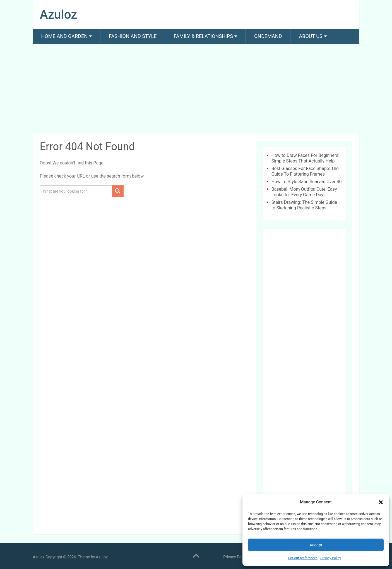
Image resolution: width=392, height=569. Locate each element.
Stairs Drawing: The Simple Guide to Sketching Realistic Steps (304, 205)
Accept (316, 545)
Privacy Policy (331, 558)
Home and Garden (64, 36)
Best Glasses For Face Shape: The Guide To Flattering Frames (305, 171)
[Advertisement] (196, 90)
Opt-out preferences (303, 558)
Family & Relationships (203, 36)
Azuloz (59, 15)
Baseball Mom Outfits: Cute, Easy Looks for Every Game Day (304, 192)
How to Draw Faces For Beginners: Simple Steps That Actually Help (306, 158)
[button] (381, 502)
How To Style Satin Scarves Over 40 (307, 182)
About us (311, 36)
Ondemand (268, 36)
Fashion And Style (133, 36)
